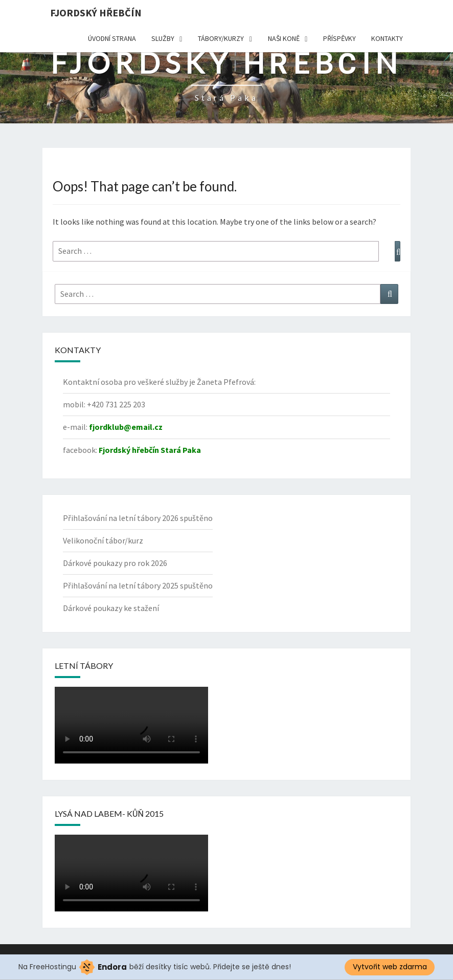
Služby (163, 38)
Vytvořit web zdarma (390, 967)
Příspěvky (339, 38)
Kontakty (387, 38)
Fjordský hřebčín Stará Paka (150, 450)
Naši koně (284, 38)
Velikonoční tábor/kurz (103, 540)
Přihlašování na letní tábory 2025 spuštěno (138, 585)
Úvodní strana (112, 38)
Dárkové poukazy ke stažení (111, 608)
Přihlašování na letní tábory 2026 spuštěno (138, 518)
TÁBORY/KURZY (221, 38)
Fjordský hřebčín (96, 13)
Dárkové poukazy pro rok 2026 (115, 563)
